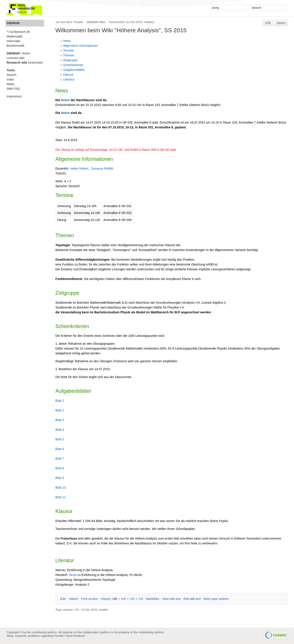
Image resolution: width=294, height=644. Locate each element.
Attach (281, 23)
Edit (268, 23)
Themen (69, 55)
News (67, 41)
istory (106, 599)
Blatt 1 (60, 401)
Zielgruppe (70, 60)
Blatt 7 (60, 459)
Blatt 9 (60, 478)
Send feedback (75, 636)
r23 (132, 599)
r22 (141, 599)
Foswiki (78, 22)
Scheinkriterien (73, 65)
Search (11, 75)
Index (10, 79)
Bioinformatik (15, 46)
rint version (90, 599)
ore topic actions (216, 599)
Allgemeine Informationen (81, 46)
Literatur (69, 79)
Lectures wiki (15, 58)
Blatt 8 (60, 468)
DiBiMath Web (96, 22)
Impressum (14, 96)
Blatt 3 (60, 420)
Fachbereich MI (19, 32)
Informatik (13, 41)
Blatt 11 (61, 497)
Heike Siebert (79, 169)
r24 (123, 599)
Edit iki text (192, 599)
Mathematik (15, 36)
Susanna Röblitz (102, 169)
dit (63, 599)
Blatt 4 (60, 430)
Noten (65, 100)
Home (18, 53)
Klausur (68, 75)
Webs (11, 84)
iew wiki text (171, 599)
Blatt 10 (61, 488)
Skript (73, 575)
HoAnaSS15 (117, 22)
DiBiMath (13, 23)
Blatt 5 (60, 439)
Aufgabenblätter (74, 70)
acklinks (153, 599)
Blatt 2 (60, 410)
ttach (74, 599)
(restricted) (25, 63)
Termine (69, 50)
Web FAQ (13, 89)
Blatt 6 (60, 449)
